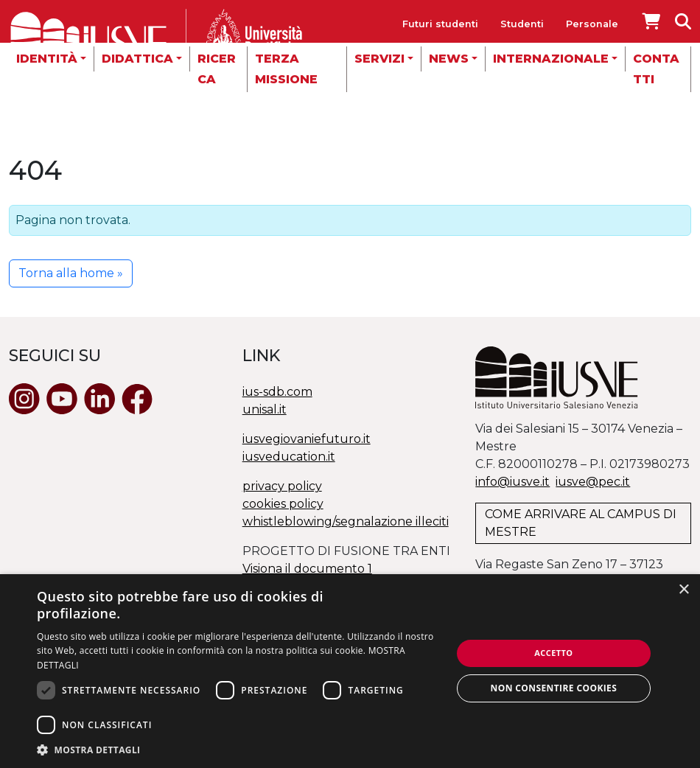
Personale (592, 24)
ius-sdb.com (277, 392)
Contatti (656, 69)
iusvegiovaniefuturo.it (307, 439)
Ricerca (217, 69)
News (449, 59)
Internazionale (551, 59)
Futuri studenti (440, 24)
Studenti (522, 24)
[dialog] (350, 671)
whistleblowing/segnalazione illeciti (346, 521)
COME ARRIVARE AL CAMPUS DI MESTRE (581, 523)
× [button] (683, 590)
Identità (47, 59)
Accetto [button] (553, 653)
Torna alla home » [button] (71, 273)
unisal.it (265, 409)
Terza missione (286, 69)
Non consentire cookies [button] (554, 688)
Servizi (379, 59)
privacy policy (282, 486)
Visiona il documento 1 (307, 569)
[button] (238, 750)
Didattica (137, 59)
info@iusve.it (512, 482)
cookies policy (283, 504)
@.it (593, 482)
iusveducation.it (289, 457)
